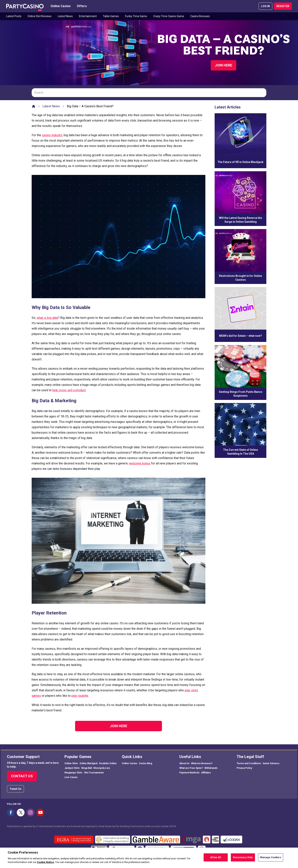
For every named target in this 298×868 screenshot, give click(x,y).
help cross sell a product (69, 390)
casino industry (52, 135)
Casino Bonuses (200, 16)
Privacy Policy (244, 768)
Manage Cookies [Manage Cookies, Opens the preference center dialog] (271, 859)
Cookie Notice (45, 864)
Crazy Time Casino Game (169, 16)
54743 (173, 826)
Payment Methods (189, 773)
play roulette (80, 696)
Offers (82, 6)
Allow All (216, 859)
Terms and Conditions (249, 763)
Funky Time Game (136, 16)
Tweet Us (15, 789)
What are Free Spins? (191, 768)
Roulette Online (108, 763)
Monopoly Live (102, 768)
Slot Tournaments (94, 773)
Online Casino (61, 6)
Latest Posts (14, 16)
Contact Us (22, 776)
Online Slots (71, 763)
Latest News (65, 16)
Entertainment (88, 16)
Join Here (223, 65)
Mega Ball (87, 768)
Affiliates (206, 773)
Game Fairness (271, 763)
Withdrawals (211, 768)
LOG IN (265, 6)
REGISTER (283, 6)
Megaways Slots (73, 773)
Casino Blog (145, 763)
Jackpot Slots (72, 768)
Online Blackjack (89, 763)
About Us (184, 763)
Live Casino (71, 777)
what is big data (47, 318)
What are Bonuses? (202, 763)
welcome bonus (140, 463)
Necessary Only (243, 859)
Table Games (111, 16)
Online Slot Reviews (40, 16)
